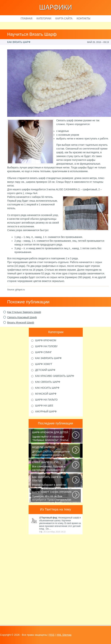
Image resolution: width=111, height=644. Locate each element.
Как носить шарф (47, 388)
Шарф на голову (46, 346)
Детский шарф (45, 370)
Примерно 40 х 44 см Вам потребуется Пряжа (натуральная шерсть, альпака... (52, 496)
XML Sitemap (64, 635)
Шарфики (56, 8)
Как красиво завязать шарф (55, 376)
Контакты (83, 19)
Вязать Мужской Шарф (21, 323)
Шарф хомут (44, 364)
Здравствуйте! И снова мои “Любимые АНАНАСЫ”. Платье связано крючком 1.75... (52, 436)
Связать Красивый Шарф (22, 317)
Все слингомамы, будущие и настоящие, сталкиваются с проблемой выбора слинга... (52, 466)
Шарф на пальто (46, 400)
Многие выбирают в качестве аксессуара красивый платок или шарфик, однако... (52, 481)
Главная (27, 19)
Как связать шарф (48, 382)
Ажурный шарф (46, 411)
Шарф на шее (44, 406)
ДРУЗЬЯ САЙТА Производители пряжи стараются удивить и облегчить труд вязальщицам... (52, 451)
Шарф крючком (46, 340)
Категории (44, 19)
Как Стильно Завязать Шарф (24, 312)
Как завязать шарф (48, 358)
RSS (52, 635)
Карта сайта (64, 19)
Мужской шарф (46, 394)
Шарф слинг (43, 352)
